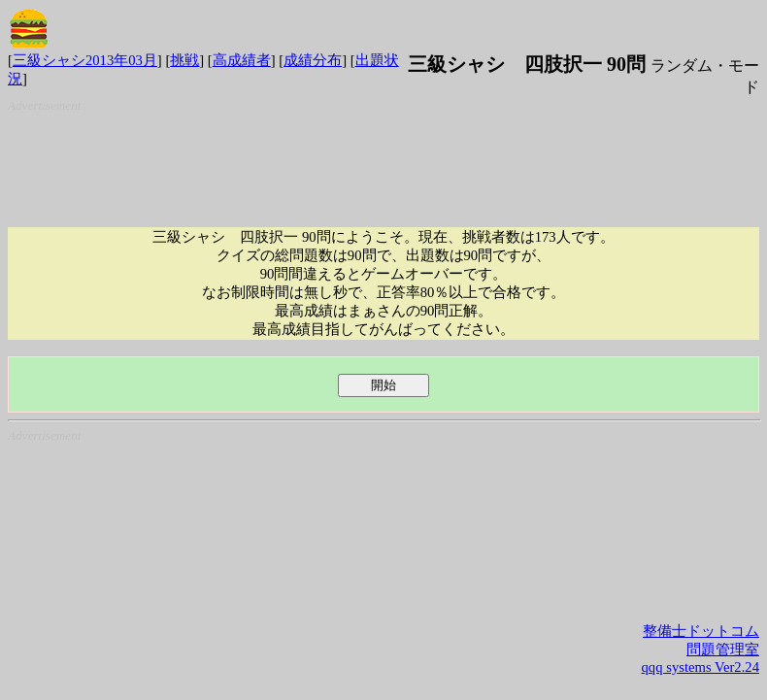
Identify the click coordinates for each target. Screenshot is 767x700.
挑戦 (184, 60)
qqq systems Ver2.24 (700, 667)
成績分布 (313, 60)
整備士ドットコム (701, 631)
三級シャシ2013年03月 (85, 60)
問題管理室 (723, 650)
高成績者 (242, 60)
